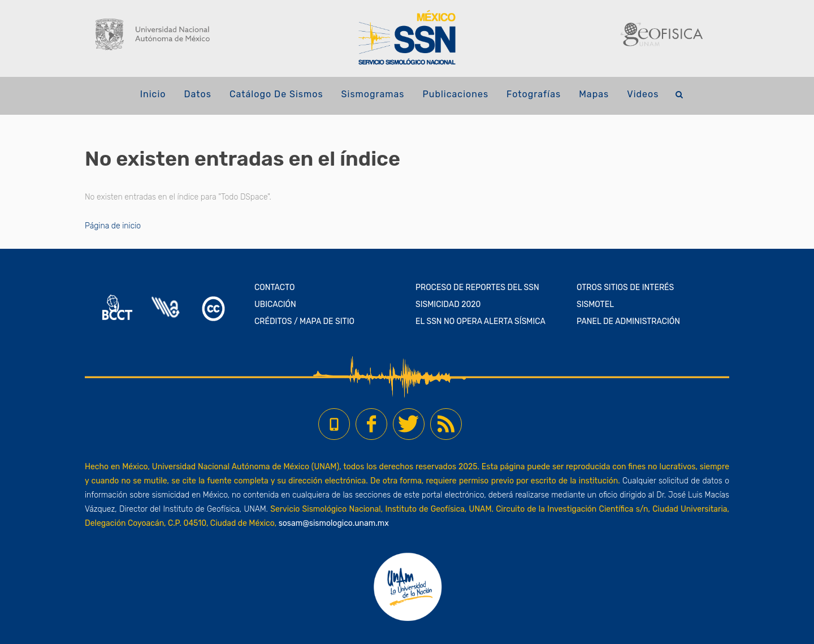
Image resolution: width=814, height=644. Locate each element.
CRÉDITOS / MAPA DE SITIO (304, 321)
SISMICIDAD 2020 (448, 304)
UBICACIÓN (275, 304)
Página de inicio (113, 226)
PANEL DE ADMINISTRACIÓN (628, 321)
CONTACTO (275, 288)
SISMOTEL (595, 304)
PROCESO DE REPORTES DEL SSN (477, 288)
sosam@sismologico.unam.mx (334, 523)
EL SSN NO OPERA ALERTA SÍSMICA (480, 321)
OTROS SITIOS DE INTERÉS (625, 288)
